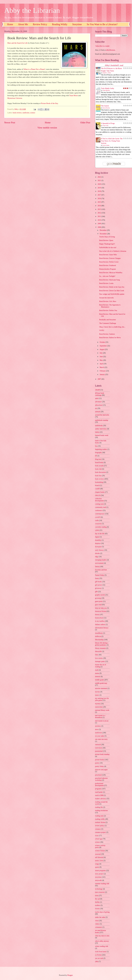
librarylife (98, 651)
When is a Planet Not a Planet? (34, 69)
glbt (96, 592)
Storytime (77, 24)
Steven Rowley (106, 108)
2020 (99, 184)
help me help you (101, 608)
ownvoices (99, 748)
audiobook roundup (102, 420)
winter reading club (102, 946)
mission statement (101, 688)
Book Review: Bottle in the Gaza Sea (112, 287)
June (101, 357)
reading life (99, 807)
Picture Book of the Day (49, 103)
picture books (100, 760)
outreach (98, 745)
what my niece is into (102, 936)
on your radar (100, 736)
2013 (99, 209)
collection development (99, 500)
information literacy (102, 628)
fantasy (97, 567)
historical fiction (101, 611)
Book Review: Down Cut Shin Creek (112, 291)
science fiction (100, 851)
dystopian (98, 547)
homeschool (99, 618)
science (33, 113)
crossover (98, 524)
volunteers (99, 927)
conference (99, 511)
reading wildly (100, 819)
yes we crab (99, 958)
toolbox (98, 905)
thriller (97, 902)
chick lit (98, 495)
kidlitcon (98, 636)
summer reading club (102, 884)
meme (97, 673)
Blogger (70, 975)
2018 (99, 191)
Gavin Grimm (106, 145)
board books (99, 462)
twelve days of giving (102, 912)
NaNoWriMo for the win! (108, 248)
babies (97, 432)
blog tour (98, 459)
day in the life (100, 534)
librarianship (99, 640)
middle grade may (101, 683)
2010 (99, 220)
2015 (99, 202)
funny (97, 578)
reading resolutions (101, 811)
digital (97, 537)
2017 (99, 195)
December (103, 230)
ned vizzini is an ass (102, 721)
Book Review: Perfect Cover (109, 262)
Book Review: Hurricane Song (109, 280)
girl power (99, 585)
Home (10, 24)
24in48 (97, 390)
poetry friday (99, 766)
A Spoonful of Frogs (108, 123)
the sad (97, 899)
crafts (97, 520)
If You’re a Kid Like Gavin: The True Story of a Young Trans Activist (112, 141)
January (102, 374)
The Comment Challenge (108, 323)
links (97, 655)
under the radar (100, 917)
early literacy (99, 550)
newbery (98, 726)
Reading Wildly (60, 24)
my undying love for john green (102, 699)
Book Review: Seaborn (107, 334)
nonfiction (26, 113)
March (102, 367)
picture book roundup (102, 754)
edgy (97, 557)
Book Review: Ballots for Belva (110, 338)
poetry (97, 763)
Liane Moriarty (106, 90)
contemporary (100, 514)
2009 (99, 224)
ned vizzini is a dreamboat (100, 717)
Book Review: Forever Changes (110, 258)
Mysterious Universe (15, 98)
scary (97, 836)
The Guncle (105, 106)
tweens (97, 909)
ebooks (97, 553)
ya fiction (98, 955)
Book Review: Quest (106, 240)
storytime (98, 877)
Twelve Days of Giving (107, 237)
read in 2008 (99, 795)
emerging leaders (101, 560)
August (102, 349)
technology (99, 889)
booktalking (99, 482)
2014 (99, 206)
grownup (98, 598)
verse (97, 921)
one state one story (101, 739)
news (97, 729)
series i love (99, 861)
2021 (99, 180)
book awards (99, 466)
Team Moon (74, 95)
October (103, 342)
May (101, 360)
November (103, 234)
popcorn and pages (101, 770)
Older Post (85, 123)
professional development (99, 785)
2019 (99, 188)
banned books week (102, 435)
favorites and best (101, 570)
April (102, 364)
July (101, 353)
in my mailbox (100, 621)
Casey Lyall (105, 125)
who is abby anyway (102, 941)
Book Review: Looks (106, 283)
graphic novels (100, 595)
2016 (99, 199)
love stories (99, 658)
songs (97, 864)
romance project (100, 832)
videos (97, 924)
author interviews (101, 429)
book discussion (100, 472)
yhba (97, 962)
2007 (99, 379)
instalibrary (99, 633)
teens (97, 896)
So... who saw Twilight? (107, 276)
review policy (100, 826)
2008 (99, 227)
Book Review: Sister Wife (108, 255)
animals (98, 412)
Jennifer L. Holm (107, 73)
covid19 (98, 517)
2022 (99, 177)
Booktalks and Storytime (107, 320)
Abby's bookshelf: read (114, 65)
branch (97, 485)
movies (97, 692)
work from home (101, 952)
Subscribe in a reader (102, 46)
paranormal (99, 751)
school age (99, 839)
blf (96, 456)
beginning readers (101, 449)
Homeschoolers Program (107, 269)
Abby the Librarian (32, 10)
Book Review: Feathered (107, 265)
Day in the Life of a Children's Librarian (113, 251)
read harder (99, 792)
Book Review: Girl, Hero (108, 301)
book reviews (17, 113)
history (97, 615)
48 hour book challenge (100, 394)
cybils (97, 530)
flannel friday (100, 575)
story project (99, 874)
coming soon (99, 504)
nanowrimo (99, 707)
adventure (98, 402)
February (103, 371)
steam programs (100, 871)
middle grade (99, 680)
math (97, 670)
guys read (98, 605)
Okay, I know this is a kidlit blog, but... (112, 327)
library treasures (100, 648)
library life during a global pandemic (102, 644)
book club (98, 469)
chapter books (100, 492)
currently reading (101, 527)
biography (98, 453)
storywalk (98, 880)
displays (98, 543)
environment (99, 563)
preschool (98, 775)
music (97, 695)
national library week (102, 710)
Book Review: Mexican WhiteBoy (111, 273)
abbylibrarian (111, 50)
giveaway (98, 588)
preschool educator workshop (101, 779)
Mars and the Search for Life (17, 43)
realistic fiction (100, 822)
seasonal (98, 854)
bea (96, 446)
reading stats (99, 816)
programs (98, 789)
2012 (99, 213)
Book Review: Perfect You (108, 310)
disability (98, 540)
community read (101, 507)
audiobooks (99, 426)
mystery (98, 704)
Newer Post (10, 123)
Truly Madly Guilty (108, 88)
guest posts (99, 601)
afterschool (99, 405)
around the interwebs (102, 415)
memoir (98, 677)
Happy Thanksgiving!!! (107, 244)
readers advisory (101, 799)
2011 (99, 216)
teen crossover (100, 892)
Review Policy (40, 24)
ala (96, 408)
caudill (97, 489)
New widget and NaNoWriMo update (112, 294)
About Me (23, 24)
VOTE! (102, 330)
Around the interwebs (106, 298)
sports (97, 867)
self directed (99, 857)
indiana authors (100, 625)
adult (97, 398)
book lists (98, 476)
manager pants (100, 661)
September (103, 346)
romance (98, 829)
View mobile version (47, 128)
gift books (98, 582)
